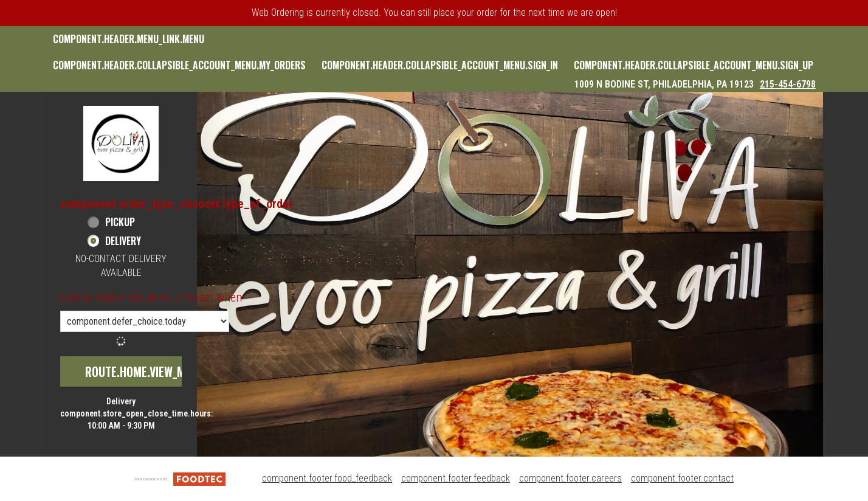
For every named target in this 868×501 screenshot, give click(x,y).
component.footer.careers (570, 478)
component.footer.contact (682, 478)
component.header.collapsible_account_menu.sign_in (440, 65)
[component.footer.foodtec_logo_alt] (180, 478)
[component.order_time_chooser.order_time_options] (145, 321)
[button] (121, 143)
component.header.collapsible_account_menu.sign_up (694, 65)
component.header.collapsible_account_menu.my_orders (179, 65)
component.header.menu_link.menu (129, 39)
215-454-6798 (788, 84)
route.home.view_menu (145, 371)
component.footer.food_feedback (327, 478)
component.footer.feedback (456, 478)
